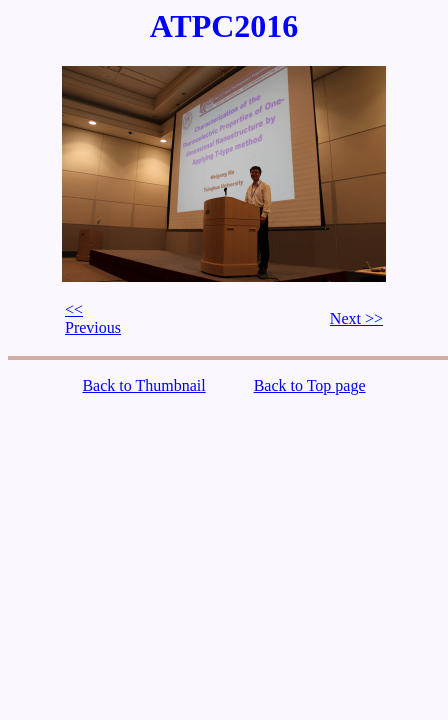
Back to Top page (310, 385)
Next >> (356, 318)
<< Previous (93, 318)
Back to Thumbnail (143, 385)
